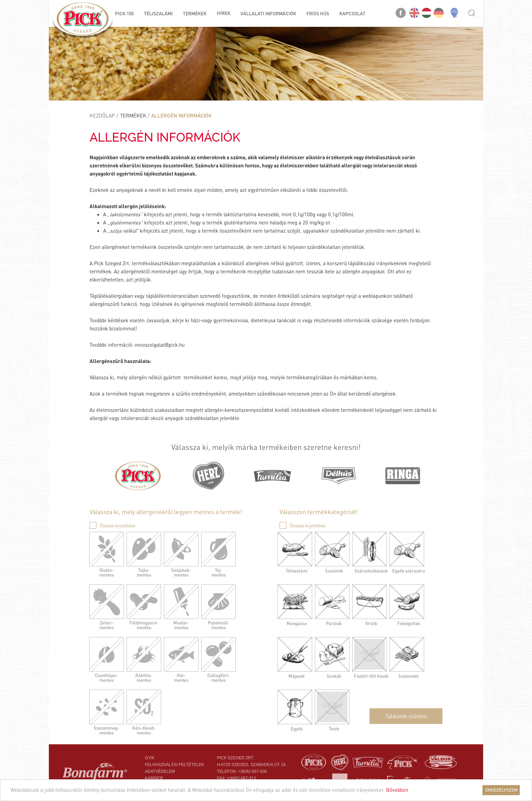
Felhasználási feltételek (175, 765)
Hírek (224, 13)
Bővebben (397, 790)
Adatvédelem (160, 771)
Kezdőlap (102, 115)
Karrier (154, 778)
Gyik (150, 758)
